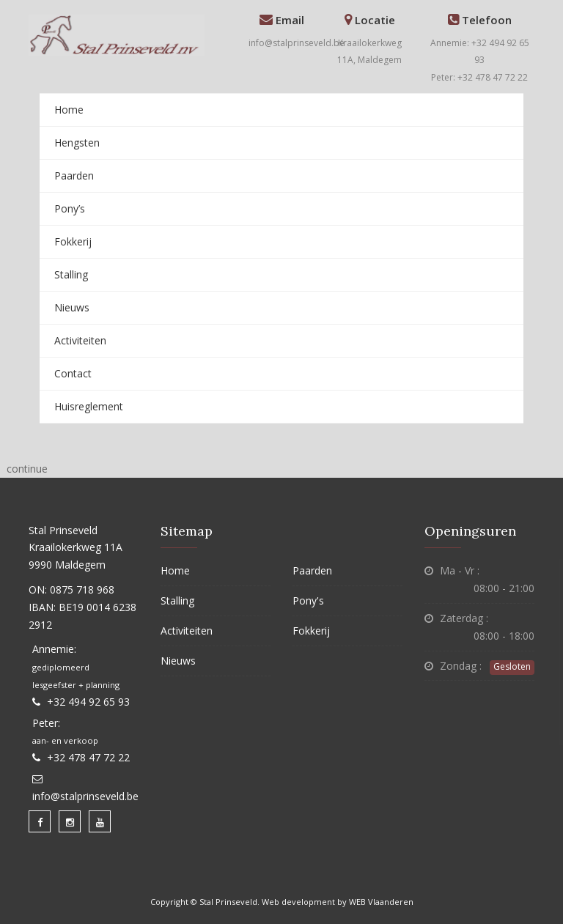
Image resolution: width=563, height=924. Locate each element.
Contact (73, 373)
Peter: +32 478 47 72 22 (479, 77)
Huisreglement (89, 406)
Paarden (74, 175)
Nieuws (72, 307)
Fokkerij (73, 241)
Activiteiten (80, 340)
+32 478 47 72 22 (88, 757)
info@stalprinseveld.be (297, 43)
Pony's (308, 600)
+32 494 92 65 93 (88, 702)
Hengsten (77, 143)
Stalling (71, 274)
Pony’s (70, 208)
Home (69, 110)
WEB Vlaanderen (381, 902)
